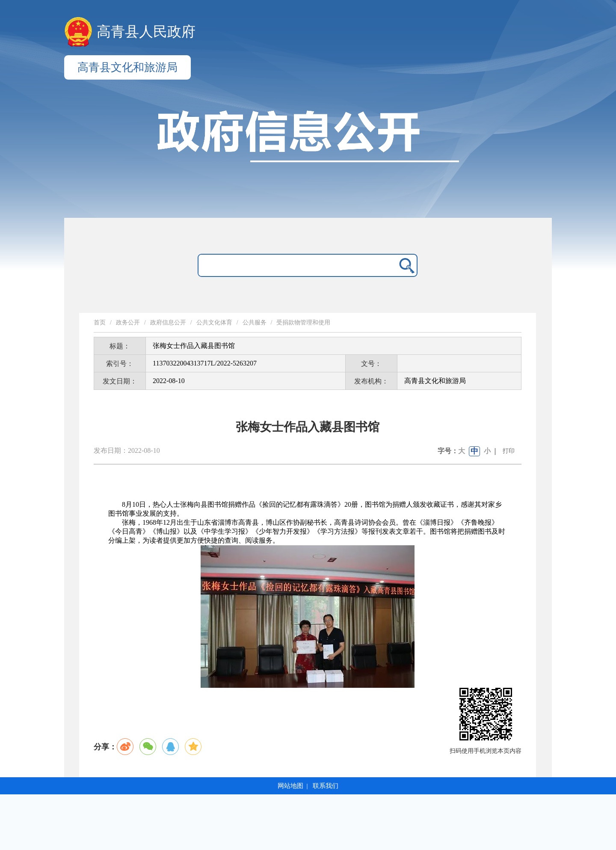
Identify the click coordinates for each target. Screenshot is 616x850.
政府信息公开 (168, 322)
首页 (100, 322)
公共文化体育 (214, 322)
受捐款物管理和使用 (303, 322)
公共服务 (255, 322)
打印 (509, 451)
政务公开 (128, 322)
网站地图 (290, 786)
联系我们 (326, 786)
